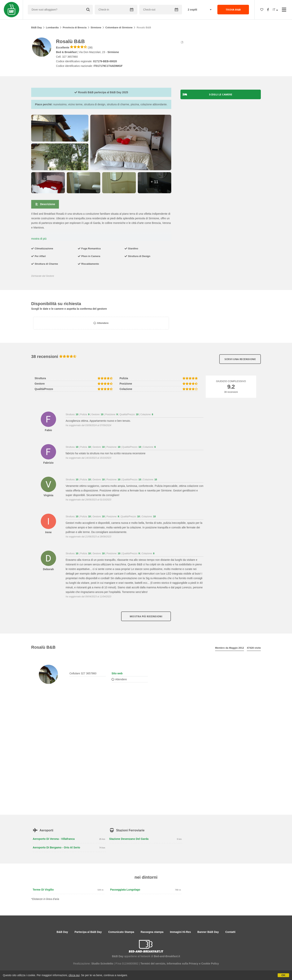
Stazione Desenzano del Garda (129, 839)
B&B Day (37, 27)
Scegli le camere (208, 94)
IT (275, 10)
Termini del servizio (153, 964)
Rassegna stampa (152, 932)
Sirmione (96, 27)
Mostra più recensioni (146, 616)
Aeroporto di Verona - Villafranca (54, 839)
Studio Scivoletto (102, 964)
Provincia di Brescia (75, 27)
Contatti (230, 932)
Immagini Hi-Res (180, 932)
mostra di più (39, 239)
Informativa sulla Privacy (182, 964)
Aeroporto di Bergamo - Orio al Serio (56, 847)
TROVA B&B (233, 10)
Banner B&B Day (208, 932)
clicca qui (74, 975)
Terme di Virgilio (43, 890)
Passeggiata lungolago (125, 890)
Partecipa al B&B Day (88, 932)
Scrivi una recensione (240, 359)
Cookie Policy (210, 964)
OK (283, 975)
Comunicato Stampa (121, 932)
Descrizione (45, 204)
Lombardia (52, 27)
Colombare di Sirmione (119, 27)
